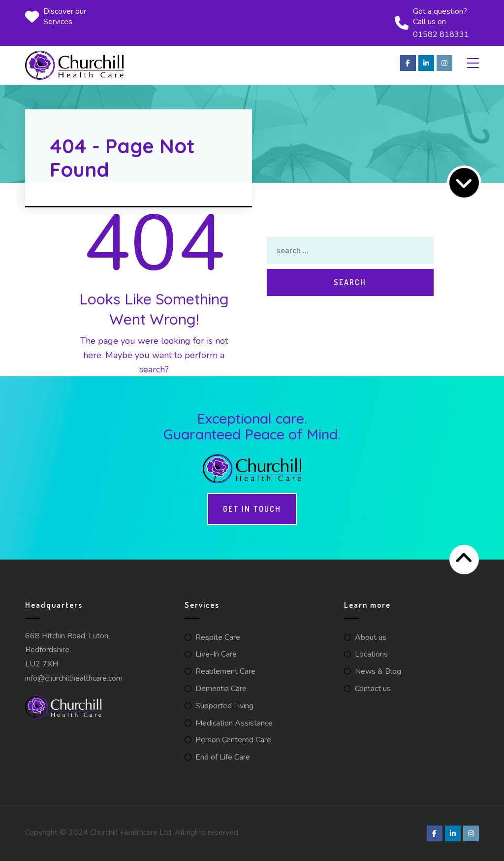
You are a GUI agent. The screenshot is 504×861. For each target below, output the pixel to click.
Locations (371, 654)
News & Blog (378, 671)
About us (371, 637)
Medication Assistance (234, 723)
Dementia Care (221, 689)
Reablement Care (225, 671)
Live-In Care (216, 654)
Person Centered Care (233, 740)
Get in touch (252, 509)
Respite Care (218, 637)
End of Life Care (223, 757)
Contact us (373, 689)
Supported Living (224, 706)
